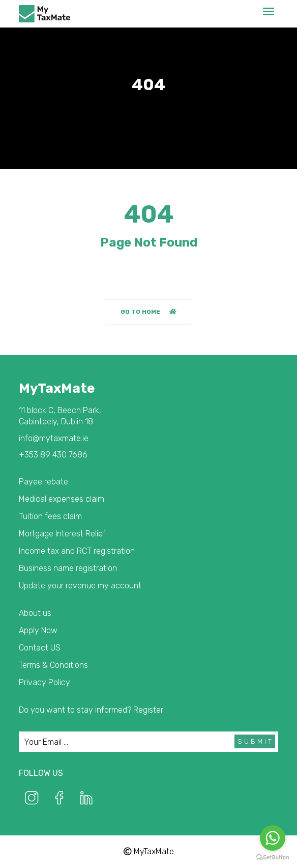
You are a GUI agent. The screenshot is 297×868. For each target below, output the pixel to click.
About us (35, 613)
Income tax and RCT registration (77, 551)
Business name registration (68, 568)
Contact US (40, 648)
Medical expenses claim (62, 499)
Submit (256, 741)
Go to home (148, 312)
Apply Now (38, 630)
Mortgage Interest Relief (62, 534)
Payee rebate (43, 482)
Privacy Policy (44, 682)
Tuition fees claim (50, 516)
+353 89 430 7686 (53, 455)
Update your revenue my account (80, 586)
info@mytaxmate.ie (54, 438)
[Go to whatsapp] (273, 838)
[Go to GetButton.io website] (273, 858)
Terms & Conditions (53, 665)
